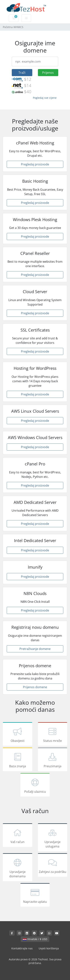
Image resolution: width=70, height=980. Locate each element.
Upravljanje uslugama (53, 838)
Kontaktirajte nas (22, 948)
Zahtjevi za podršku (53, 866)
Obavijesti (18, 735)
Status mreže (53, 735)
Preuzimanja (53, 760)
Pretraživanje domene (35, 649)
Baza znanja (18, 760)
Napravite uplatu (35, 896)
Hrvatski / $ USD (35, 939)
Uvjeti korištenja (49, 948)
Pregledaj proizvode (35, 164)
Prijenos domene (35, 687)
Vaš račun (18, 836)
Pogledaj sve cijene (45, 98)
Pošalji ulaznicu (35, 785)
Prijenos (48, 73)
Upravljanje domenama (18, 868)
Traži (22, 73)
